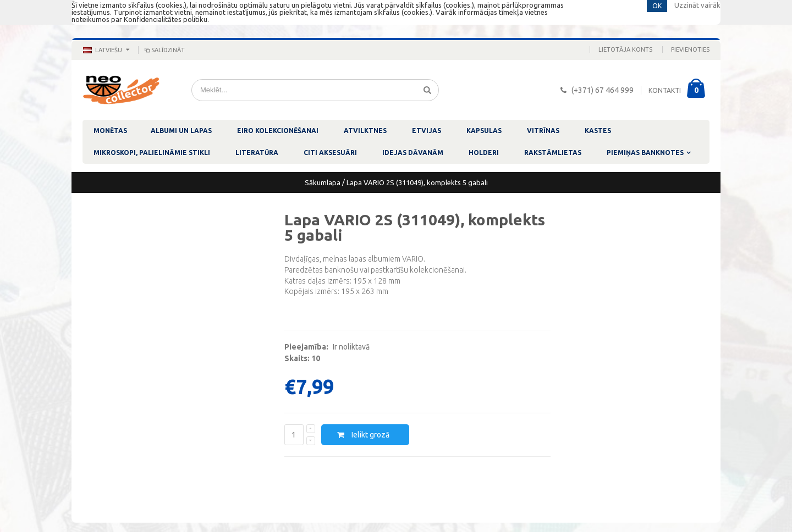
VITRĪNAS (543, 131)
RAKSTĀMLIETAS (553, 153)
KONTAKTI (665, 90)
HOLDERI (484, 153)
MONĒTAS (110, 131)
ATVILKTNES (365, 131)
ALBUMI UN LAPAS (181, 131)
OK (657, 6)
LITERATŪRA (257, 153)
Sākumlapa (323, 182)
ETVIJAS (427, 131)
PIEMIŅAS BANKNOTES (645, 153)
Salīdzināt (164, 50)
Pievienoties (690, 49)
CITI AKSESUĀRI (330, 153)
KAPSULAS (484, 131)
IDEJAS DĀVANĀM (413, 153)
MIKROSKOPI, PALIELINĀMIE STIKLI (152, 153)
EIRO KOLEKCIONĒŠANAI (278, 131)
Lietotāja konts (625, 49)
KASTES (598, 131)
